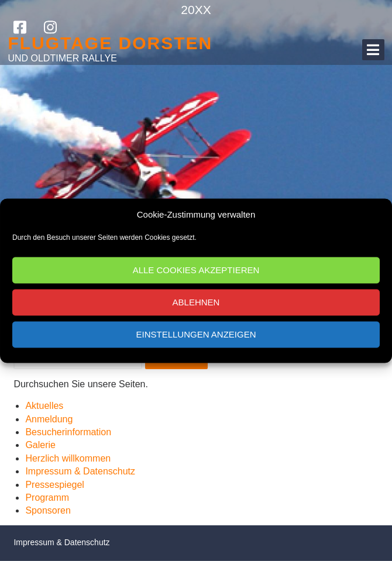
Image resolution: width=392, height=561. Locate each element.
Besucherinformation (68, 432)
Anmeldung (49, 419)
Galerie (40, 445)
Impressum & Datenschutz (80, 471)
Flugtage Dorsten (110, 43)
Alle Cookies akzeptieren (196, 270)
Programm (47, 498)
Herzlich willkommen (68, 458)
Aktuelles (44, 406)
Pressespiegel (55, 485)
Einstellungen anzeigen (196, 334)
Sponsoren (48, 510)
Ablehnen (196, 302)
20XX (196, 10)
